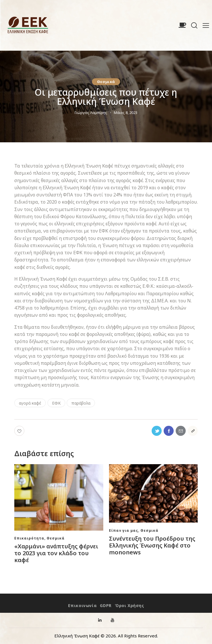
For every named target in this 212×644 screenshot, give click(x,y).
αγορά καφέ (30, 403)
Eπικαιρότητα (29, 538)
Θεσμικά (106, 82)
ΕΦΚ (56, 403)
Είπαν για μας (124, 530)
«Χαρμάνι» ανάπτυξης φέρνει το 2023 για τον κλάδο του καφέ (56, 553)
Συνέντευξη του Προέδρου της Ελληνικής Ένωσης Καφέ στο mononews (152, 545)
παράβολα (81, 403)
